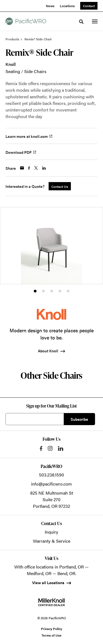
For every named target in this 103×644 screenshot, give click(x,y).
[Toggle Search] (81, 22)
